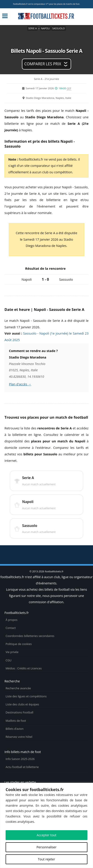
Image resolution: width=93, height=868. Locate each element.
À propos (12, 620)
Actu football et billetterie (22, 767)
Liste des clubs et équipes (22, 704)
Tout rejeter (47, 859)
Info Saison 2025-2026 (20, 759)
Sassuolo (59, 28)
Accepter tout (46, 835)
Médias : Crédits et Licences (24, 668)
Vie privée (12, 652)
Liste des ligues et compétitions (26, 696)
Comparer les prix (43, 64)
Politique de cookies (19, 644)
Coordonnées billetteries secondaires (30, 636)
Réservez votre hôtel (19, 737)
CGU (8, 660)
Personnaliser (46, 847)
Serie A (32, 28)
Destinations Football (19, 712)
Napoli (45, 28)
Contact (11, 628)
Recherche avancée (18, 688)
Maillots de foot (16, 721)
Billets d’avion (15, 729)
